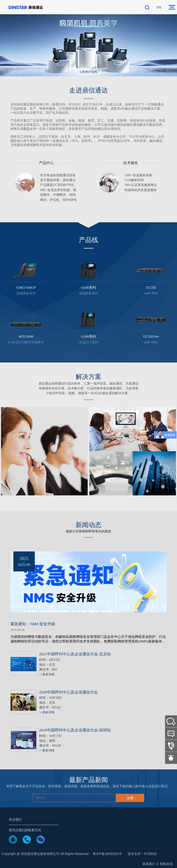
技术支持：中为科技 (142, 854)
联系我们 (149, 864)
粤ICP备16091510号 (107, 854)
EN (159, 7)
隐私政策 (166, 864)
